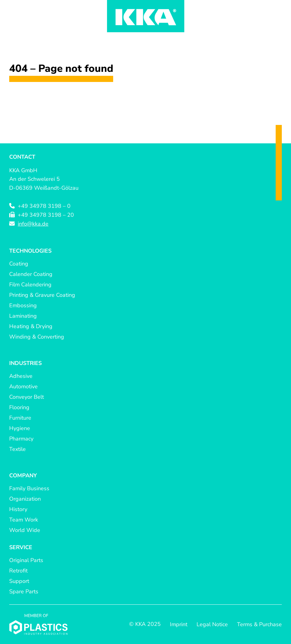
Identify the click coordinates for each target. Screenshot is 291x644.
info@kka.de (33, 224)
